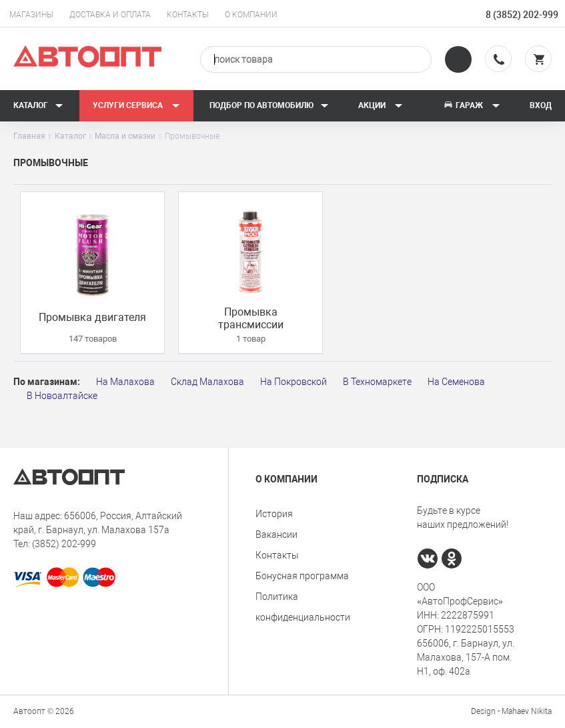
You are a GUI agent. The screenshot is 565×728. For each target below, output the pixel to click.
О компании (251, 15)
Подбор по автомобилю (269, 105)
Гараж (472, 105)
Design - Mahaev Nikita (511, 711)
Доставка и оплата (110, 15)
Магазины (31, 15)
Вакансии (276, 534)
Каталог (38, 105)
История (274, 514)
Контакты (188, 15)
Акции (381, 105)
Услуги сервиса (136, 105)
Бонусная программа (302, 576)
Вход (541, 105)
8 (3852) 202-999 (522, 15)
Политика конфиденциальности (303, 607)
